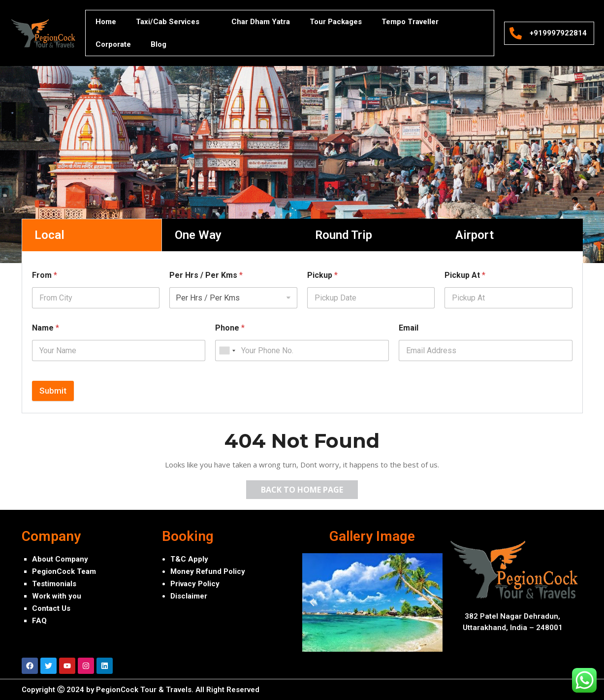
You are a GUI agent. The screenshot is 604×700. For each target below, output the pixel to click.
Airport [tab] (475, 235)
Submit (53, 391)
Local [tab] (49, 235)
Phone (230, 328)
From (45, 275)
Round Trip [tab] (344, 235)
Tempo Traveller (410, 22)
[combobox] (227, 350)
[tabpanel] (302, 338)
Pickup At (465, 275)
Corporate (113, 44)
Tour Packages (336, 22)
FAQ (39, 621)
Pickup (322, 275)
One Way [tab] (198, 235)
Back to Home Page (309, 488)
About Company (60, 559)
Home (106, 22)
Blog (159, 44)
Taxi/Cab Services (174, 22)
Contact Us (51, 608)
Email (409, 328)
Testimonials (54, 584)
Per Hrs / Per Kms (206, 275)
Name (46, 328)
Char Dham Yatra (261, 22)
